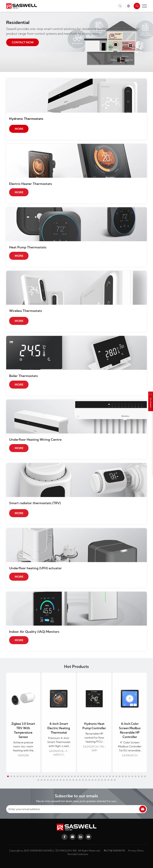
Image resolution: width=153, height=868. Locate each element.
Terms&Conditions (78, 854)
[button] (8, 776)
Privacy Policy (136, 851)
